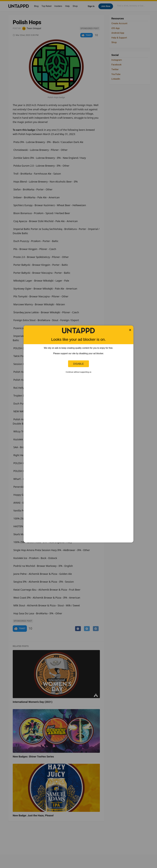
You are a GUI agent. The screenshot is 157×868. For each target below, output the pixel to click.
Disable (78, 364)
